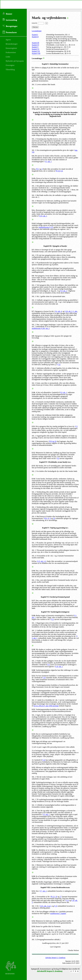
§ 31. (34, 891)
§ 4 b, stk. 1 (43, 216)
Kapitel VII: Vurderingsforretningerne (55, 612)
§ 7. (33, 311)
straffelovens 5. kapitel (58, 913)
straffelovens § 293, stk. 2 (41, 328)
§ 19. (34, 649)
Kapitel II (35, 37)
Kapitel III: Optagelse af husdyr (55, 246)
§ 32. (34, 921)
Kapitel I (35, 35)
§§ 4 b (58, 171)
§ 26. (34, 782)
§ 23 (44, 760)
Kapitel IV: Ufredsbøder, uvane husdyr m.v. (55, 462)
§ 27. (34, 837)
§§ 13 (53, 897)
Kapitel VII (36, 51)
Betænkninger (12, 44)
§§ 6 (46, 518)
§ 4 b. (34, 178)
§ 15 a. (34, 561)
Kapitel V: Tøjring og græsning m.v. (55, 528)
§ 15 (56, 906)
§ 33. (34, 926)
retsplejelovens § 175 (46, 227)
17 (61, 897)
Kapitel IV (36, 45)
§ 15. (34, 531)
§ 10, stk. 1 (59, 667)
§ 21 (52, 619)
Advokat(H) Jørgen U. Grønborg (50, 971)
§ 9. (33, 345)
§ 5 (76, 426)
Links (8, 57)
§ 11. (33, 426)
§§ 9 (51, 441)
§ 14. (34, 479)
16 (56, 897)
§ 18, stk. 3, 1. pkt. (71, 311)
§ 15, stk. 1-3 (41, 561)
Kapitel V (35, 47)
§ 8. (33, 336)
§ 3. (33, 124)
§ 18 (44, 678)
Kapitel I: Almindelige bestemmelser (55, 64)
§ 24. (34, 741)
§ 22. (34, 709)
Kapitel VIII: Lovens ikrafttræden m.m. (55, 887)
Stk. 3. (34, 84)
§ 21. (34, 676)
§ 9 (58, 458)
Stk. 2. (34, 73)
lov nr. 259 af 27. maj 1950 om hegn (46, 706)
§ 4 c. (34, 210)
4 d (62, 171)
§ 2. (33, 92)
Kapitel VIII (36, 53)
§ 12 (59, 364)
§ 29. (34, 876)
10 (54, 518)
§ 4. (33, 156)
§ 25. (34, 767)
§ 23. (34, 734)
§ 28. (34, 850)
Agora (8, 39)
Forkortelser (11, 52)
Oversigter (10, 65)
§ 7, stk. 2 (43, 891)
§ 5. (33, 250)
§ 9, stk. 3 (64, 291)
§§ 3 (38, 169)
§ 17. (34, 601)
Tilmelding (10, 69)
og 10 (54, 441)
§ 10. (34, 392)
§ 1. (33, 68)
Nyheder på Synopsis (15, 61)
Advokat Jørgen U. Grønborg (55, 958)
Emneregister (11, 48)
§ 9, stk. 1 (64, 392)
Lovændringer (37, 31)
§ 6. (33, 276)
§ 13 (67, 900)
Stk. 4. (34, 201)
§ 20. (34, 670)
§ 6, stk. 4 (58, 311)
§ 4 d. (34, 223)
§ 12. (34, 453)
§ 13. (34, 466)
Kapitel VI (36, 49)
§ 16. (34, 571)
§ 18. (34, 616)
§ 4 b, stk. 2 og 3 (46, 906)
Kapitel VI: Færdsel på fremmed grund (55, 597)
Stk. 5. (34, 826)
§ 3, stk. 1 (48, 162)
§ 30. (34, 882)
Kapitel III (35, 43)
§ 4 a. (34, 169)
